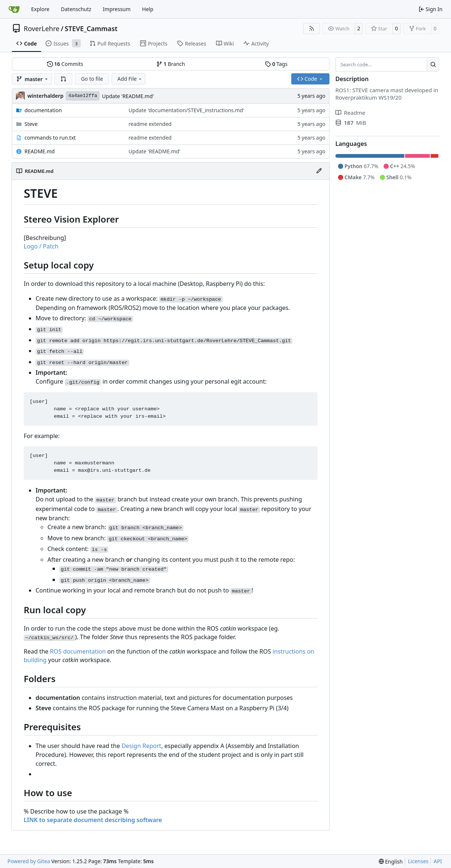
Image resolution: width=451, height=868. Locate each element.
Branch (171, 64)
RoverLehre (42, 29)
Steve (31, 124)
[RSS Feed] (312, 29)
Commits (65, 64)
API (438, 861)
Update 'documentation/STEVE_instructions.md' (186, 110)
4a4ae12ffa (83, 96)
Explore (40, 9)
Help (148, 9)
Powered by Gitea (29, 861)
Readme (350, 113)
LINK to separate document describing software (93, 820)
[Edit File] (319, 171)
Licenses (418, 861)
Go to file (92, 79)
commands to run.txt (50, 138)
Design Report (141, 746)
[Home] (14, 9)
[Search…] (433, 64)
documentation (43, 110)
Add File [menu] (130, 79)
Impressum (117, 9)
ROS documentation (78, 651)
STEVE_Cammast (91, 29)
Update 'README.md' (128, 96)
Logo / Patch (41, 246)
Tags (276, 64)
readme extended (150, 124)
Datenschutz (76, 9)
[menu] (391, 862)
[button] (63, 79)
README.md (40, 151)
